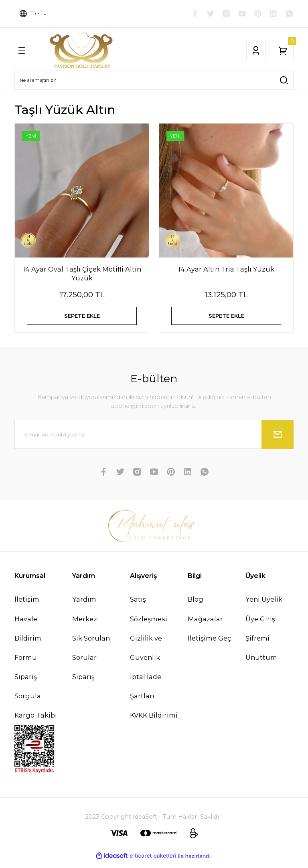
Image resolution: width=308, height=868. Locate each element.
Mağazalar (205, 625)
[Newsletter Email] (154, 441)
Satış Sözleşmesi (149, 615)
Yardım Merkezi (86, 615)
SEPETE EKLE (82, 318)
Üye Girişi (261, 625)
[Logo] (82, 51)
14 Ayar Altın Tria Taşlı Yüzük (226, 269)
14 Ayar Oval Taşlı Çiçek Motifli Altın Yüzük (82, 274)
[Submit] (278, 441)
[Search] (154, 80)
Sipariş (83, 683)
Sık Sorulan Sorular (91, 654)
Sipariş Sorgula (28, 693)
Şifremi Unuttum (261, 654)
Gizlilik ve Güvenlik (146, 654)
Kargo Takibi (36, 722)
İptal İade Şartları (146, 693)
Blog (196, 606)
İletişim (27, 606)
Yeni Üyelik (264, 606)
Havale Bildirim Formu (28, 645)
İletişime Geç (210, 645)
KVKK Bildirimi (154, 722)
